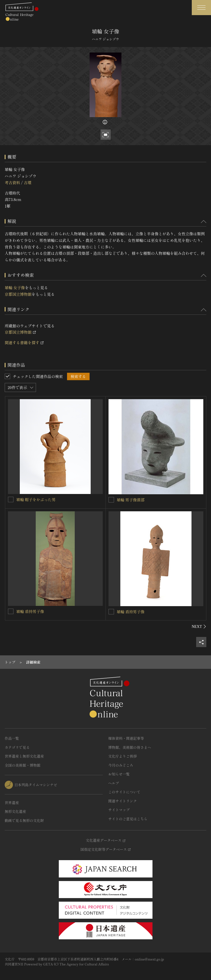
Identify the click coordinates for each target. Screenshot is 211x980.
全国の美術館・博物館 (23, 765)
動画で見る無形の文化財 (24, 820)
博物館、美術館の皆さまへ (130, 747)
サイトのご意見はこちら (128, 819)
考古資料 (12, 183)
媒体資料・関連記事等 (126, 738)
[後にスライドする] (199, 626)
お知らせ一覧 (119, 774)
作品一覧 (12, 738)
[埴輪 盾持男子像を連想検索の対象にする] (11, 611)
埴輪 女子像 (15, 288)
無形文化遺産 (15, 811)
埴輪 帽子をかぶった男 (36, 499)
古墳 (27, 183)
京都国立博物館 (18, 294)
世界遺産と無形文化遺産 (24, 756)
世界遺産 (12, 803)
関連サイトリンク (123, 801)
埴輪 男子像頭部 (131, 500)
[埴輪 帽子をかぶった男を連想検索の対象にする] (11, 499)
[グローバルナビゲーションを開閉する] (201, 8)
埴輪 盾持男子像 (30, 611)
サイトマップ (119, 810)
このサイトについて (124, 792)
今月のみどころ (121, 765)
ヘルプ (114, 783)
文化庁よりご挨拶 (123, 756)
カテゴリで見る (17, 747)
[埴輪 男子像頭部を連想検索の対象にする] (111, 500)
